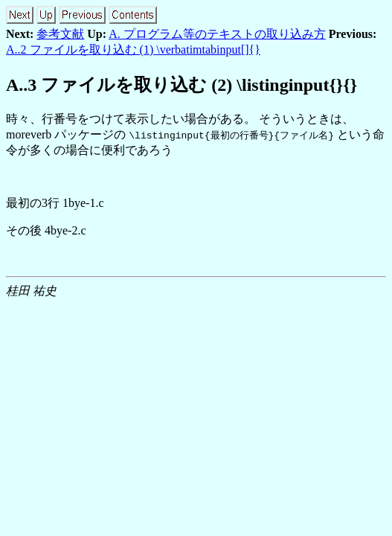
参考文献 (60, 34)
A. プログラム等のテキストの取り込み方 (217, 34)
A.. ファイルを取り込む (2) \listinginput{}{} (181, 85)
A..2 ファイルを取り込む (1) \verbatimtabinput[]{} (133, 50)
